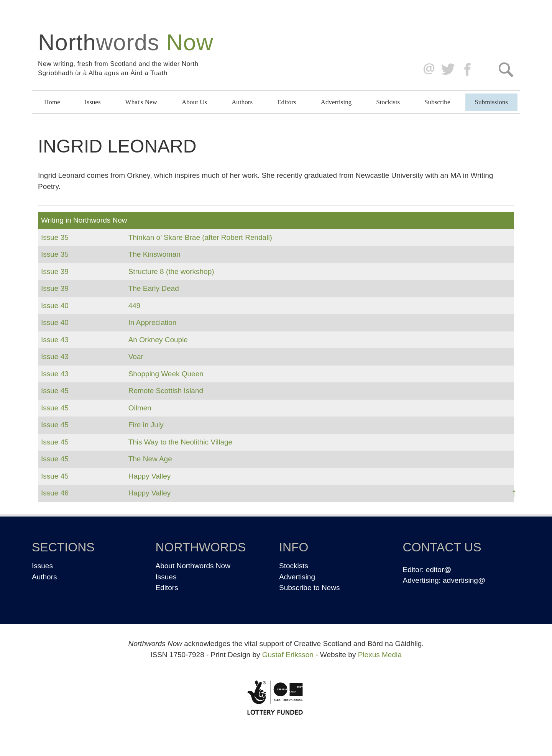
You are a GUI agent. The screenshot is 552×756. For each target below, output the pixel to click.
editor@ (439, 570)
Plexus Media (380, 655)
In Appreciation (153, 322)
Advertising (336, 102)
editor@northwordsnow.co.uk (427, 70)
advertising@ (464, 580)
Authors (242, 102)
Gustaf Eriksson (288, 655)
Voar (136, 357)
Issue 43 (55, 340)
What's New (141, 102)
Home (52, 102)
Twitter (448, 70)
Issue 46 (55, 493)
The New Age (150, 459)
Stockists (388, 102)
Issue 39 (55, 271)
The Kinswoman (154, 254)
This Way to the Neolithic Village (180, 442)
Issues (93, 102)
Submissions (491, 102)
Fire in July (146, 425)
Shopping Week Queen (166, 374)
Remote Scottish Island (166, 391)
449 (135, 306)
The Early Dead (154, 288)
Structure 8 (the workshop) (171, 271)
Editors (287, 102)
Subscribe (437, 102)
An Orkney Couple (158, 340)
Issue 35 (55, 237)
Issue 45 (55, 391)
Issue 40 (55, 306)
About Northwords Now (193, 566)
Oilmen (140, 408)
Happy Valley (150, 476)
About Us (194, 102)
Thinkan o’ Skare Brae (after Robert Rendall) (200, 237)
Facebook (468, 70)
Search (506, 70)
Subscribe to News (309, 588)
